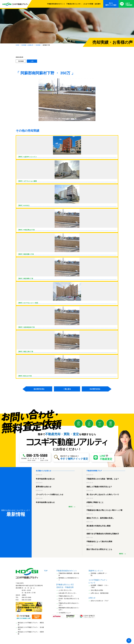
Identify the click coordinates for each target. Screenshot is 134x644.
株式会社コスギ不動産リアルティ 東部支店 (31, 623)
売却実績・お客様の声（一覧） (99, 573)
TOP (46, 570)
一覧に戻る (67, 389)
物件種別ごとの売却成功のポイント (69, 578)
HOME (17, 45)
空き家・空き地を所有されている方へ (69, 599)
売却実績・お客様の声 (27, 45)
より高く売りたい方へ (65, 589)
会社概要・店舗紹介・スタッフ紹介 (100, 585)
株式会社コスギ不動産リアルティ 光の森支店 (31, 627)
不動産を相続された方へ (66, 595)
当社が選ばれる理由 (97, 589)
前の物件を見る (39, 389)
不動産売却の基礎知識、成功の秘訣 (69, 573)
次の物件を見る (95, 389)
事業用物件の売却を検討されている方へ (69, 608)
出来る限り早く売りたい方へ (67, 592)
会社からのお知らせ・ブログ (100, 600)
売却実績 (38, 45)
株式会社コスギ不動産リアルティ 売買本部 (31, 632)
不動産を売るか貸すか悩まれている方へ (69, 603)
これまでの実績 (88, 4)
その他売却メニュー (65, 612)
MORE (71, 506)
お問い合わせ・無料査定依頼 (100, 592)
